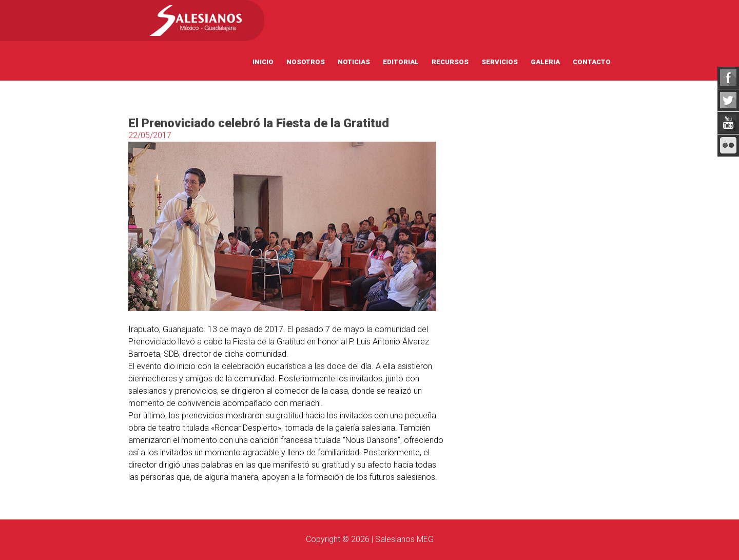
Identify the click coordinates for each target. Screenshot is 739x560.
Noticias (354, 62)
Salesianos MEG (404, 539)
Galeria (545, 62)
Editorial (401, 62)
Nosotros (306, 62)
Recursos (450, 62)
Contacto (592, 62)
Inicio (263, 62)
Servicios (500, 62)
